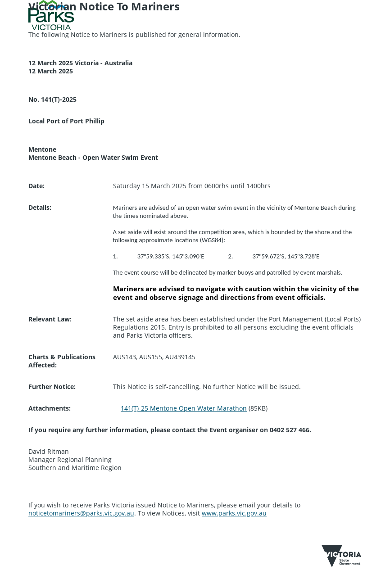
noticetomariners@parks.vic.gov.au (81, 513)
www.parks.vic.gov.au (234, 513)
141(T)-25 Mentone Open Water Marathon (184, 408)
